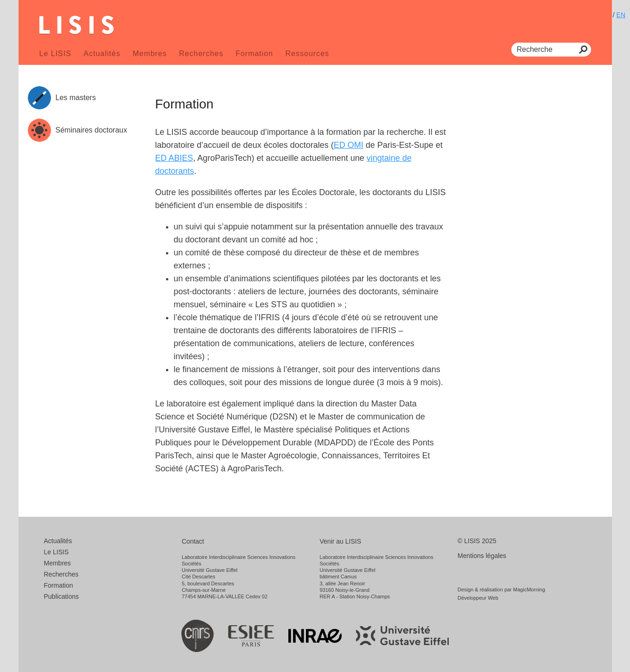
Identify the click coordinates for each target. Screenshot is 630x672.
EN (621, 15)
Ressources (307, 54)
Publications (62, 596)
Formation (254, 54)
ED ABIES (174, 158)
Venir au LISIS (341, 541)
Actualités (102, 54)
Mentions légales (482, 556)
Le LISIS (55, 54)
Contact (193, 541)
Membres (150, 54)
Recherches (201, 54)
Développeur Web (478, 598)
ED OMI (349, 145)
